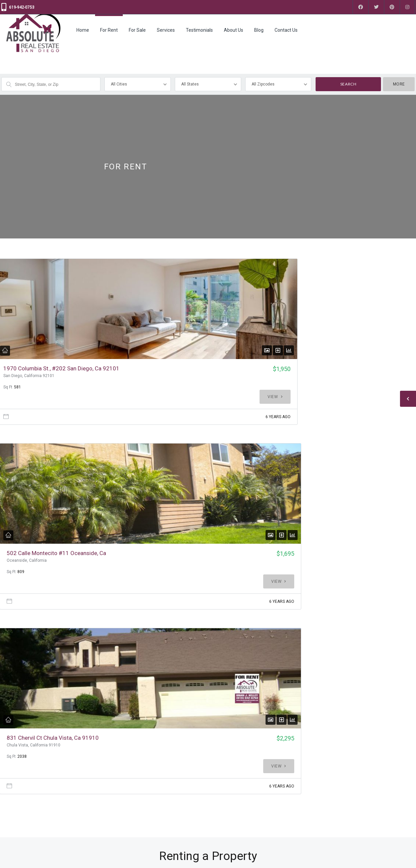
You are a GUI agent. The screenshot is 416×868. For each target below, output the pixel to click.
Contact (9, 821)
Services (166, 30)
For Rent (109, 30)
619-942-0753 (22, 7)
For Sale (137, 30)
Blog (259, 30)
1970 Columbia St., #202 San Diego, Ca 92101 (28, 376)
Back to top (401, 858)
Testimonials (199, 30)
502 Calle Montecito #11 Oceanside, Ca (172, 372)
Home (83, 30)
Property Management (128, 807)
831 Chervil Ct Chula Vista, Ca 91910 (317, 372)
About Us (234, 30)
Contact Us (286, 30)
